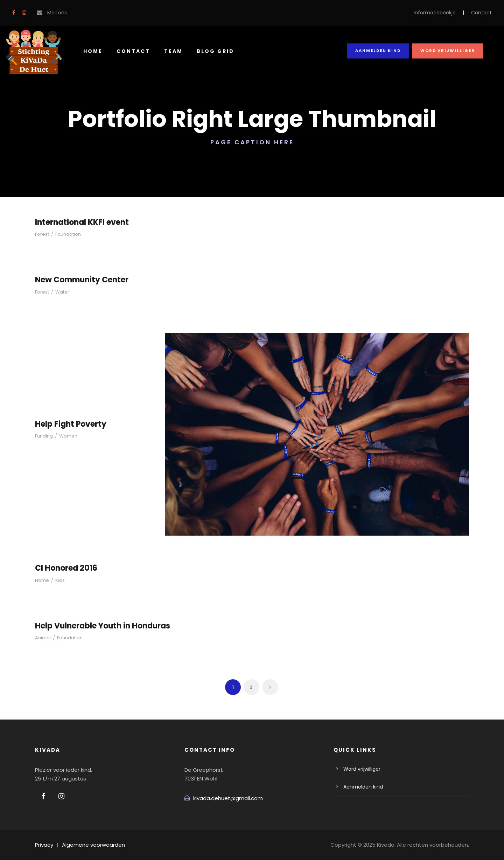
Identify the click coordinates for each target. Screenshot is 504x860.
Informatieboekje (442, 13)
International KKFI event (79, 222)
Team (170, 51)
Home (93, 51)
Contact (483, 13)
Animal (42, 638)
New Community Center (78, 280)
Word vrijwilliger (449, 50)
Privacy (44, 845)
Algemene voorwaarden (88, 845)
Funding (43, 436)
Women (65, 436)
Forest (41, 234)
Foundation (65, 234)
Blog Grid (212, 51)
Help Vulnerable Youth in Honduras (99, 626)
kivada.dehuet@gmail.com (224, 798)
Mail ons (56, 13)
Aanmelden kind (380, 50)
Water (60, 292)
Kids (58, 580)
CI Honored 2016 (65, 568)
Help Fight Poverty (69, 424)
